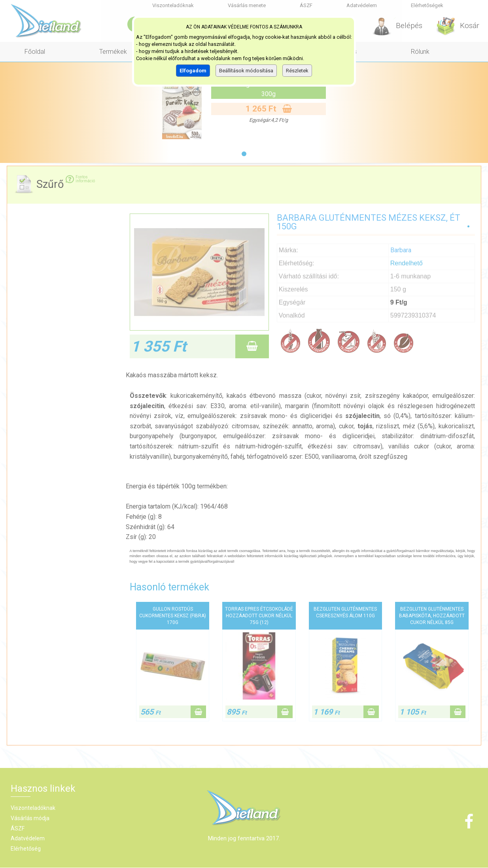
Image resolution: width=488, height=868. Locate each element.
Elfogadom (193, 71)
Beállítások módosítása (246, 71)
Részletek (297, 71)
